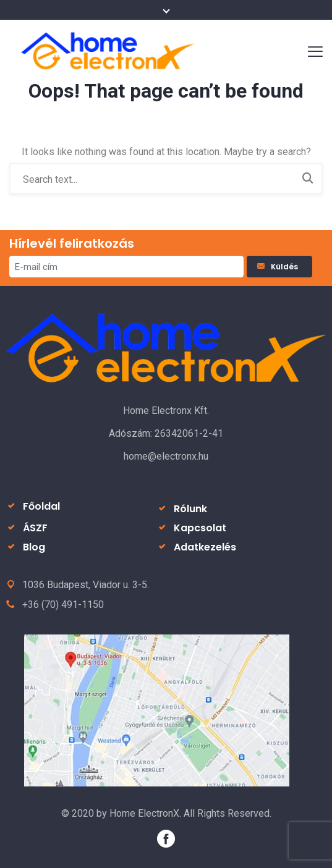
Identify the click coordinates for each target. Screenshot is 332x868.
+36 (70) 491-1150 (63, 605)
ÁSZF (35, 528)
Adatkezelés (205, 547)
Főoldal (41, 506)
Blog (34, 547)
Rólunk (190, 509)
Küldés (279, 267)
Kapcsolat (200, 528)
